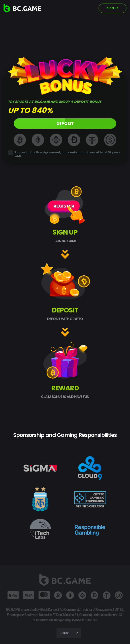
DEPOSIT (65, 123)
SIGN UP (113, 8)
